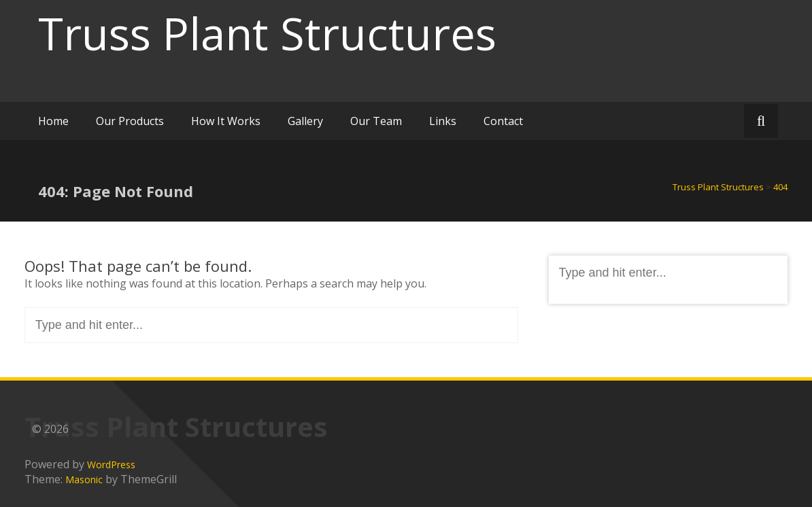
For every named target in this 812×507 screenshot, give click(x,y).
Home (53, 121)
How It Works (226, 121)
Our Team (376, 121)
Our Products (130, 121)
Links (443, 121)
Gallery (305, 121)
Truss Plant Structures (267, 33)
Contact (503, 121)
